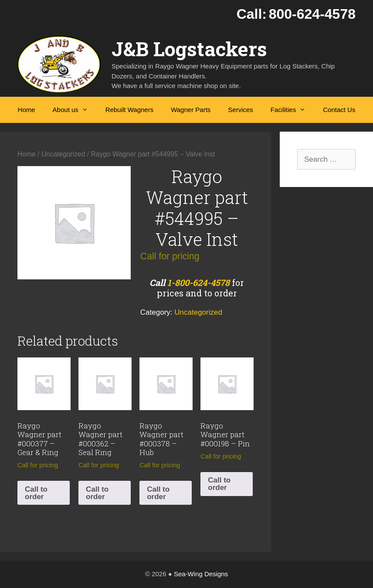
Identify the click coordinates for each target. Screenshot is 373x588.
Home (27, 110)
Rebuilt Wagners (129, 110)
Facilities (292, 110)
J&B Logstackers (189, 49)
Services (241, 110)
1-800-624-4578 (198, 282)
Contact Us (339, 110)
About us (75, 110)
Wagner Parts (191, 110)
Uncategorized (63, 154)
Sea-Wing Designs (201, 574)
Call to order (36, 493)
